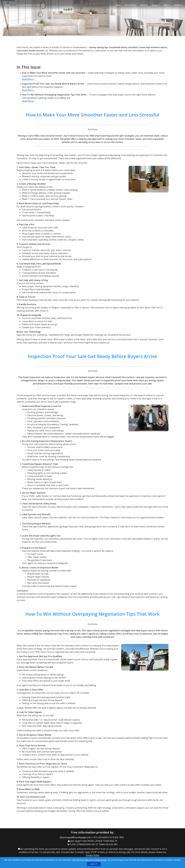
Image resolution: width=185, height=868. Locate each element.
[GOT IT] (94, 864)
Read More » (28, 79)
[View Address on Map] (93, 843)
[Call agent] (28, 5)
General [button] (144, 5)
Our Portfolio (130, 5)
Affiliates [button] (179, 5)
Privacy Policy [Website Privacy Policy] (93, 854)
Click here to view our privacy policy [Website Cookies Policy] (89, 860)
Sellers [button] (167, 5)
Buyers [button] (156, 5)
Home (118, 5)
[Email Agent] (7, 5)
